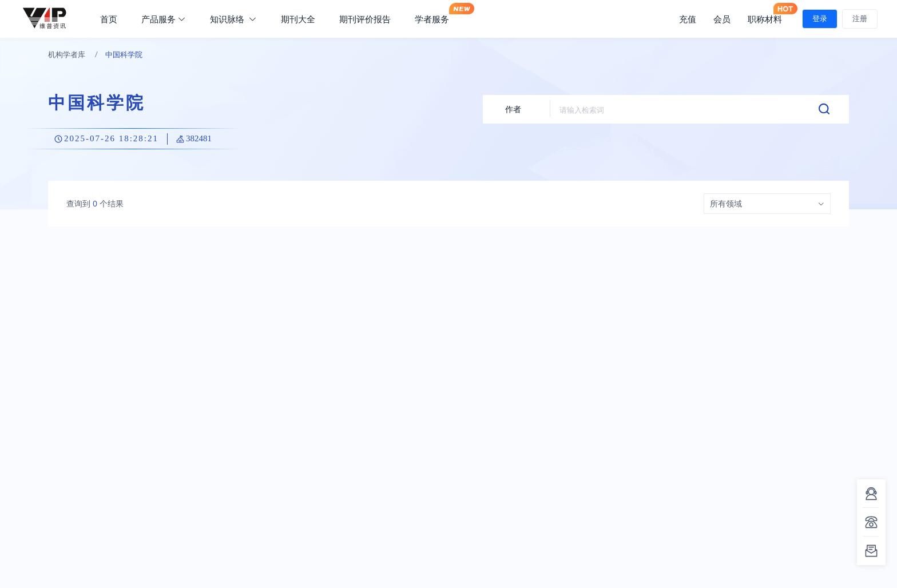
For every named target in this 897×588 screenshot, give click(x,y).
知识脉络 (233, 19)
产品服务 (164, 19)
